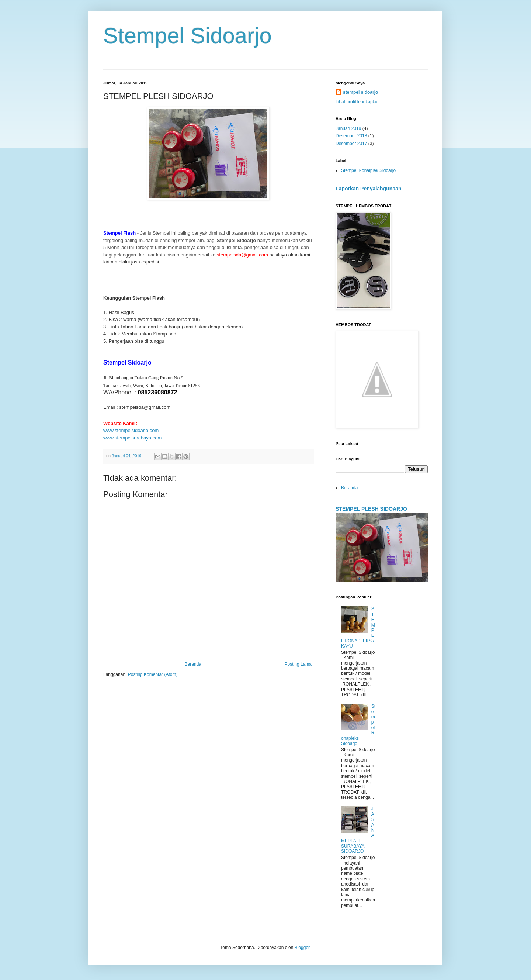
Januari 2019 (348, 128)
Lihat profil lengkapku (356, 102)
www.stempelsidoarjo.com (131, 430)
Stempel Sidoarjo (188, 36)
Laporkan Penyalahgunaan (369, 189)
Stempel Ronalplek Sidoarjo (368, 170)
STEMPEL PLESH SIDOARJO (371, 509)
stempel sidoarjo (360, 92)
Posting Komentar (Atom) (153, 674)
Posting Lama (298, 664)
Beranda (193, 664)
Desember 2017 (351, 144)
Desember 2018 (351, 136)
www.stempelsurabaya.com (132, 438)
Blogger (302, 948)
